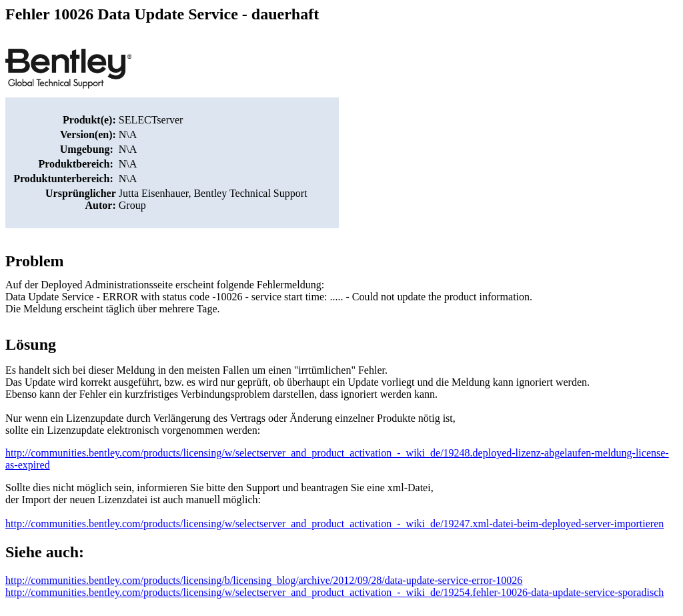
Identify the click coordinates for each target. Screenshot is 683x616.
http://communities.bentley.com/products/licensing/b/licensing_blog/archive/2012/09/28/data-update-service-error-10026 (264, 580)
